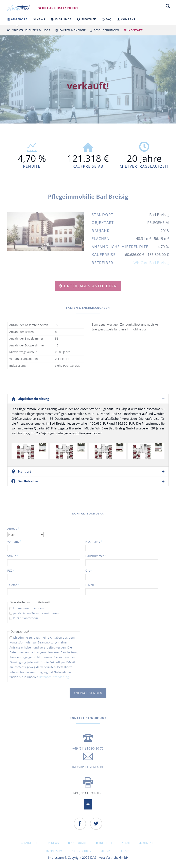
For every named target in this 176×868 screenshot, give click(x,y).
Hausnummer (96, 556)
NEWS (55, 843)
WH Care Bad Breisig (151, 263)
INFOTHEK (106, 843)
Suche (168, 6)
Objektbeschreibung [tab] (33, 399)
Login (125, 851)
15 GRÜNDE (79, 843)
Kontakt (136, 30)
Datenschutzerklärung (54, 677)
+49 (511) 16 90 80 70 (88, 748)
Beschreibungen (107, 30)
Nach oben (88, 804)
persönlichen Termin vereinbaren (36, 613)
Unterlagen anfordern (91, 286)
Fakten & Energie (73, 30)
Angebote (32, 843)
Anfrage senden (88, 693)
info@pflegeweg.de (88, 767)
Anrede (14, 528)
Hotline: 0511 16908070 (60, 8)
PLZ (14, 570)
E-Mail (92, 585)
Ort (92, 570)
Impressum (54, 851)
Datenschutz (82, 851)
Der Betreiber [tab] (28, 481)
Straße (14, 556)
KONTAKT (149, 843)
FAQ (128, 843)
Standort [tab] (24, 471)
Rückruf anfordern (25, 618)
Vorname (14, 541)
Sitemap (106, 851)
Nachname (94, 541)
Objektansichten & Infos (31, 30)
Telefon (14, 585)
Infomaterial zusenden (28, 608)
